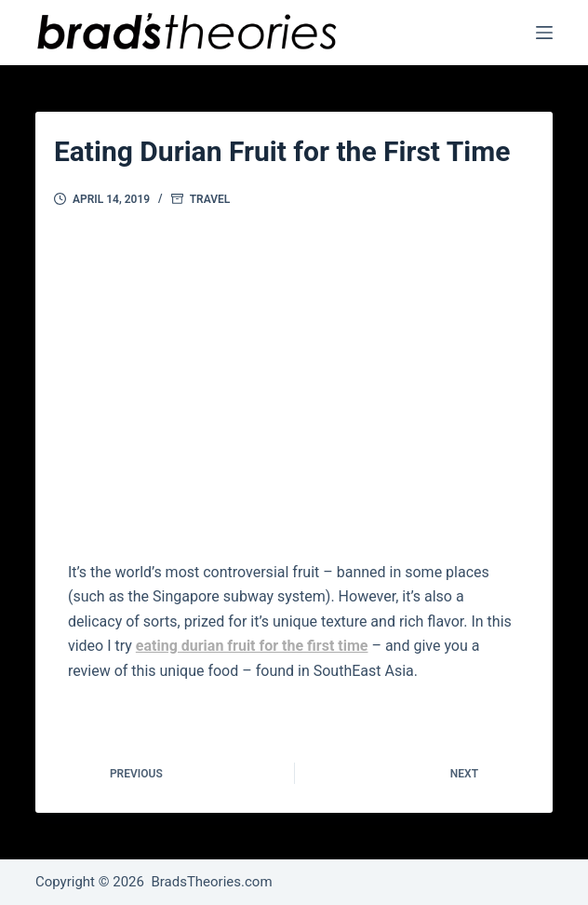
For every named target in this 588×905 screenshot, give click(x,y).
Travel (210, 199)
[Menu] (544, 33)
